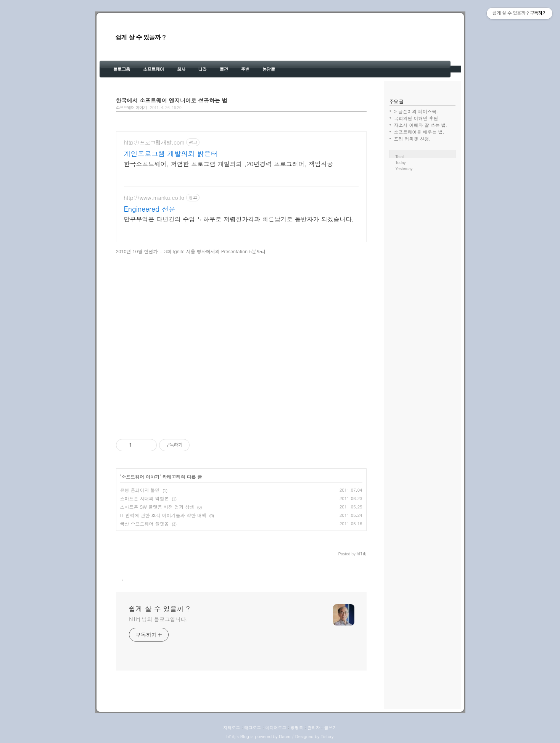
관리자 (314, 728)
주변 (245, 69)
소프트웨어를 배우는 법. (419, 132)
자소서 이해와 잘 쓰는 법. (421, 125)
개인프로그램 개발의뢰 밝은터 (171, 154)
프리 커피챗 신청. (413, 139)
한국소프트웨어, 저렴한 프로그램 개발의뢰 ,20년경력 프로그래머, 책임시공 (229, 164)
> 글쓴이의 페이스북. (416, 111)
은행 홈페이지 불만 (140, 490)
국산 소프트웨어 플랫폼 (145, 523)
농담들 (269, 69)
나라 (203, 69)
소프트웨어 (154, 69)
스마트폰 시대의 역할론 (145, 498)
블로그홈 (122, 69)
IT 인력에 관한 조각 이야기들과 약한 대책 (163, 515)
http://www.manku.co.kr (154, 198)
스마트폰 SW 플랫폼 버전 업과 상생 (157, 507)
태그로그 (253, 728)
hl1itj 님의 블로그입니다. (159, 619)
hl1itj (231, 736)
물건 (224, 69)
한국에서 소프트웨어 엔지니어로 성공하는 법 (172, 100)
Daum (285, 736)
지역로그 (232, 728)
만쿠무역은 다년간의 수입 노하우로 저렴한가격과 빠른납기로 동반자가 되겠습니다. (239, 219)
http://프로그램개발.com (154, 142)
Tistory (327, 736)
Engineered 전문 (150, 209)
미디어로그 (276, 728)
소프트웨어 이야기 (131, 107)
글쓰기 (331, 728)
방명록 (297, 728)
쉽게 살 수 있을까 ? (141, 37)
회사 (181, 69)
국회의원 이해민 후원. (417, 118)
